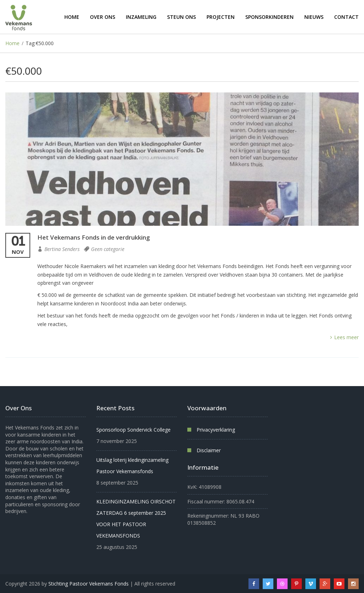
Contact (346, 17)
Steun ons (181, 17)
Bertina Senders (62, 249)
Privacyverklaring (216, 430)
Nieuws (314, 17)
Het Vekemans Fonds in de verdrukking (94, 237)
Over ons (103, 17)
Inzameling (141, 17)
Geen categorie (108, 249)
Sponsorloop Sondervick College (133, 430)
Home (72, 17)
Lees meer (344, 337)
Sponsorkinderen (269, 17)
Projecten (221, 17)
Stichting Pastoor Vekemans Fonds (89, 584)
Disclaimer (209, 450)
